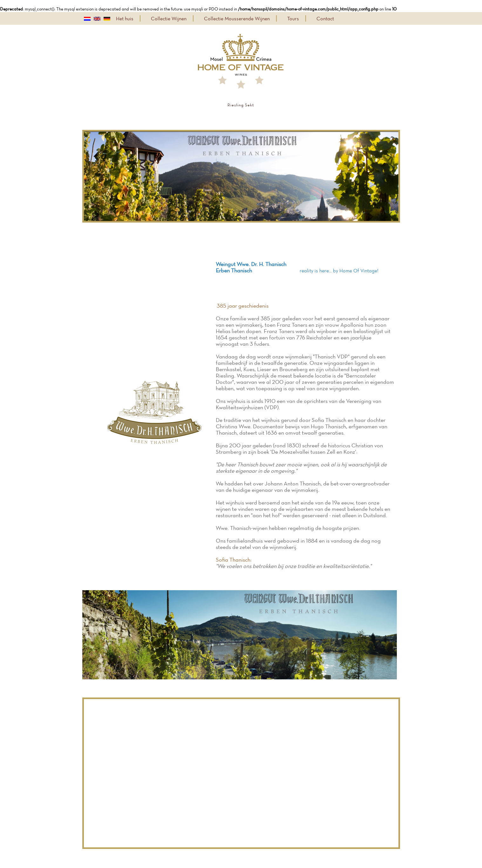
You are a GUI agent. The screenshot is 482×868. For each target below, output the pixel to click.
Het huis (125, 18)
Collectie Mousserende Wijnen (237, 18)
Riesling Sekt (241, 105)
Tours (293, 18)
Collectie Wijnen (169, 18)
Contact (325, 18)
